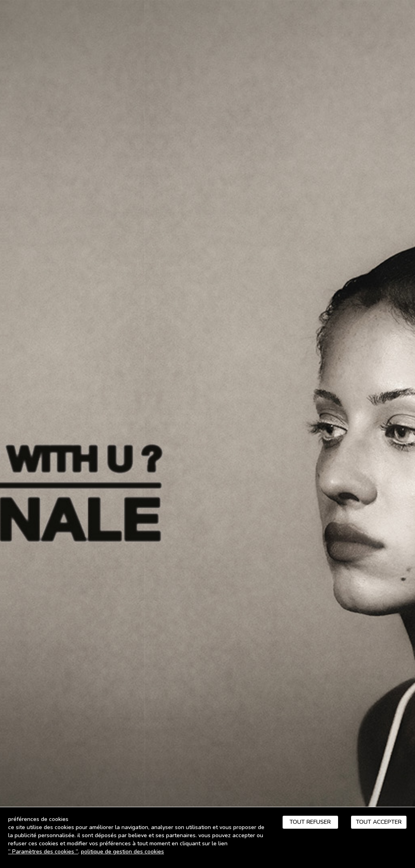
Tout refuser (310, 822)
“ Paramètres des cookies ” (43, 852)
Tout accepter (379, 822)
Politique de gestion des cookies (122, 852)
